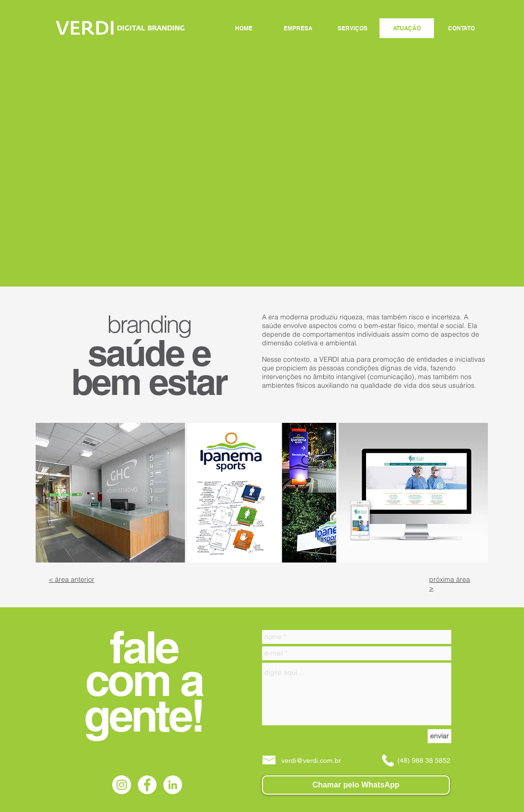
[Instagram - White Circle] (122, 785)
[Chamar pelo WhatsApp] (356, 785)
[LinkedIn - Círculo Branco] (173, 785)
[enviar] (439, 736)
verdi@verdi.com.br (311, 760)
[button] (110, 493)
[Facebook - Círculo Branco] (147, 785)
